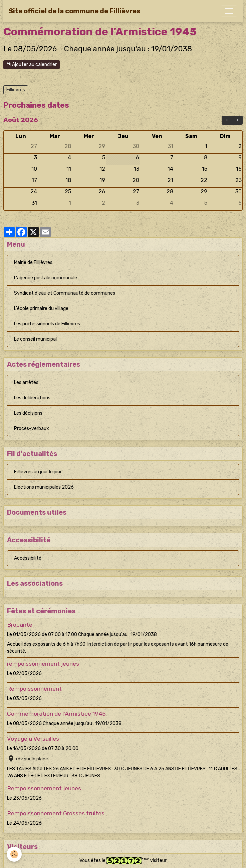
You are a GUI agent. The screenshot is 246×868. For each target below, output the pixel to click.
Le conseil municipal (35, 339)
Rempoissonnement (34, 689)
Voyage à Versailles (33, 739)
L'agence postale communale (46, 278)
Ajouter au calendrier (32, 65)
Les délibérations (32, 398)
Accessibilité (28, 558)
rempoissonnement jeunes (43, 664)
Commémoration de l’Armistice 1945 (56, 714)
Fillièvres (16, 90)
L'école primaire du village (41, 308)
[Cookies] (14, 854)
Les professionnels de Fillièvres (47, 324)
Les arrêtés (26, 382)
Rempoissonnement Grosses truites (56, 813)
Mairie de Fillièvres (33, 262)
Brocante (20, 625)
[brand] (74, 11)
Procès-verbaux (32, 428)
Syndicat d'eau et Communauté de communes (65, 293)
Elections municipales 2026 (44, 487)
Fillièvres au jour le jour (38, 472)
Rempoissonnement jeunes (44, 788)
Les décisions (28, 413)
